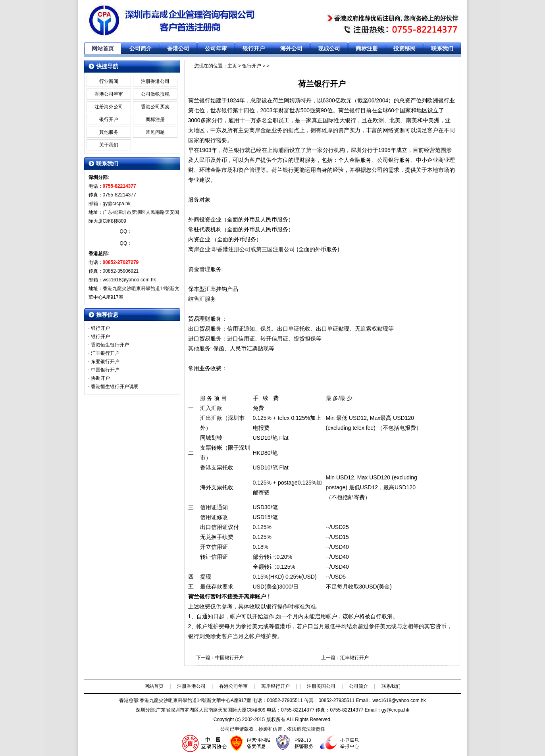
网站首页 (103, 48)
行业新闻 (109, 81)
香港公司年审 (109, 94)
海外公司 (291, 48)
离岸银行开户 (275, 686)
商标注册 (367, 48)
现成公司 (329, 48)
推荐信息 (107, 315)
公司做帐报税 (155, 94)
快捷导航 (107, 66)
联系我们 (442, 48)
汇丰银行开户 (354, 658)
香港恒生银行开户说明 (115, 387)
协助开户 (100, 378)
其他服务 (109, 132)
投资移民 (404, 48)
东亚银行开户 (105, 362)
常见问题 (155, 132)
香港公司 (178, 48)
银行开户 (254, 48)
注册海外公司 (109, 107)
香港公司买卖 (155, 107)
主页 (232, 66)
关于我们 (109, 145)
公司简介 (141, 48)
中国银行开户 (229, 658)
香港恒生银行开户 (110, 345)
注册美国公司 (321, 686)
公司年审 (216, 48)
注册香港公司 (155, 81)
